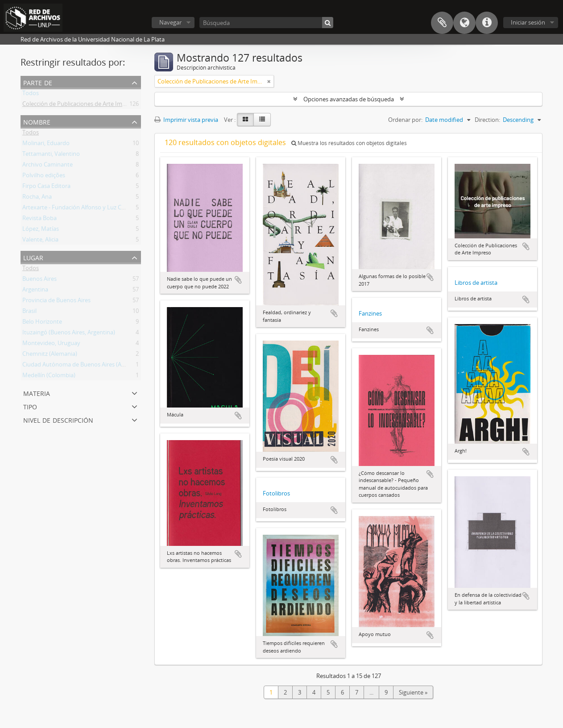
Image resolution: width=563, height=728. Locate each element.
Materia (37, 393)
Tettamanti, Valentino (51, 155)
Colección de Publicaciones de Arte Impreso (80, 105)
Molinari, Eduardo (46, 145)
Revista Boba (39, 220)
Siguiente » (413, 692)
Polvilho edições (44, 177)
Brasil (29, 312)
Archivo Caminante (48, 166)
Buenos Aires (39, 280)
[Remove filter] (269, 81)
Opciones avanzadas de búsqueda (349, 99)
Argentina (35, 291)
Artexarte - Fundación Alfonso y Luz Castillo (80, 209)
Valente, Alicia (40, 241)
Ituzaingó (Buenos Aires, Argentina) (69, 334)
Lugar (33, 257)
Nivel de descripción (58, 419)
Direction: (487, 120)
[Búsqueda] (266, 23)
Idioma (464, 23)
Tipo (30, 406)
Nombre (37, 121)
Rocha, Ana (37, 198)
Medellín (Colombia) (49, 377)
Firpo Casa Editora (46, 187)
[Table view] (262, 120)
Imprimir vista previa (186, 120)
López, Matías (41, 230)
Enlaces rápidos (487, 23)
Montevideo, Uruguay (51, 345)
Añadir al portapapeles (238, 280)
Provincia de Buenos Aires (56, 302)
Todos (31, 95)
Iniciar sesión (528, 22)
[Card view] (245, 120)
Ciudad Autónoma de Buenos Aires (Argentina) (84, 366)
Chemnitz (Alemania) (50, 355)
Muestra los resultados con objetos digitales (349, 143)
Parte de (38, 82)
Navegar (170, 22)
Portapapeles (442, 23)
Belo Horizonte (42, 323)
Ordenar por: (405, 120)
